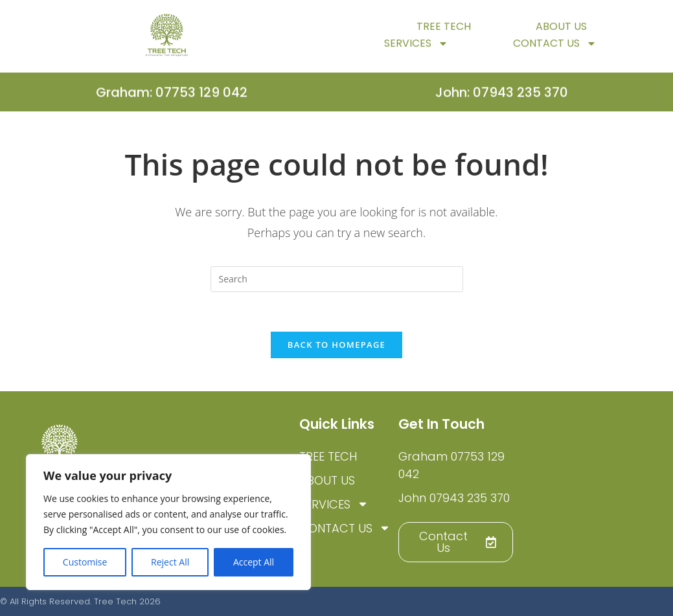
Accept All (254, 562)
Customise (85, 562)
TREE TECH (444, 31)
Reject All (170, 562)
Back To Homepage (336, 345)
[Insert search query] (337, 279)
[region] (168, 522)
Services (416, 49)
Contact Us (555, 49)
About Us (561, 31)
